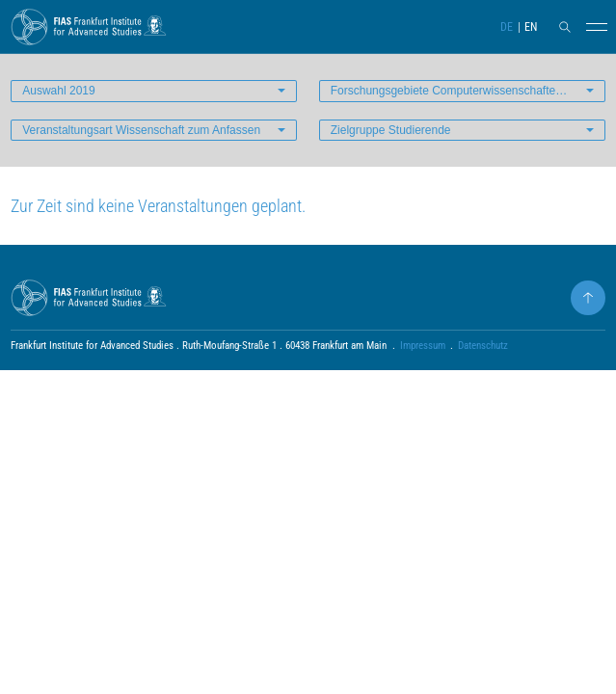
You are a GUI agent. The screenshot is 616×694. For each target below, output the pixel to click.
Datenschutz (483, 346)
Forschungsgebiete (468, 91)
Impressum (423, 346)
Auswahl (58, 91)
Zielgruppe (391, 130)
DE (507, 27)
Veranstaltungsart (141, 130)
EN (531, 27)
